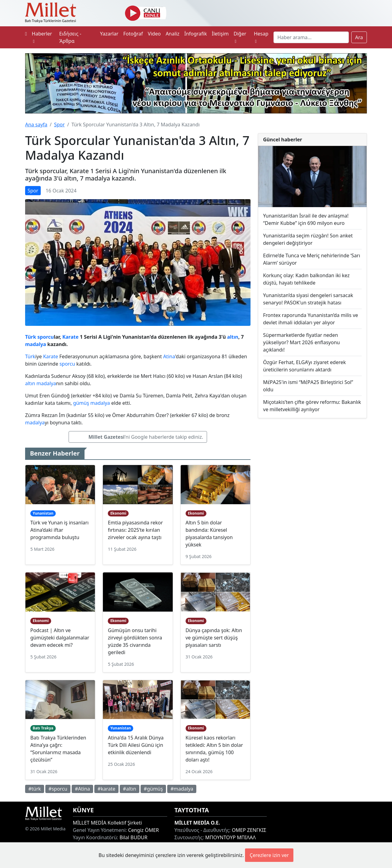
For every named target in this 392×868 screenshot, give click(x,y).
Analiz (173, 34)
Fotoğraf (133, 34)
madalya (36, 344)
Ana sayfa (36, 125)
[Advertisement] (312, 466)
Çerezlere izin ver (269, 855)
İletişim (220, 34)
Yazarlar (109, 34)
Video (154, 34)
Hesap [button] (261, 37)
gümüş (81, 403)
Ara (359, 37)
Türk (31, 337)
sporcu (46, 337)
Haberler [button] (42, 37)
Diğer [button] (240, 37)
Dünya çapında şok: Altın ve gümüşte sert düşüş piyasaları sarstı (214, 638)
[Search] (311, 37)
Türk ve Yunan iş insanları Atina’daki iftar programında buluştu (59, 530)
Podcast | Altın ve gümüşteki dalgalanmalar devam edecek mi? (60, 638)
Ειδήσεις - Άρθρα (70, 37)
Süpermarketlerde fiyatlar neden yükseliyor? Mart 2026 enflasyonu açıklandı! (302, 342)
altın (232, 337)
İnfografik (196, 34)
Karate (70, 337)
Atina (169, 356)
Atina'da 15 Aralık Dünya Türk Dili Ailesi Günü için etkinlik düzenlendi (136, 745)
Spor (59, 125)
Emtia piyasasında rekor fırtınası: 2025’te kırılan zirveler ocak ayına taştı (135, 530)
